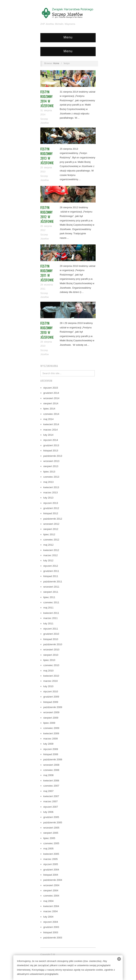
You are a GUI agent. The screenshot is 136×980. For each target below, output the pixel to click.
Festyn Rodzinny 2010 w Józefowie (47, 330)
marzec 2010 (50, 681)
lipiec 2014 (49, 409)
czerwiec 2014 (51, 414)
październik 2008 (53, 759)
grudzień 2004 (51, 870)
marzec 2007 (50, 801)
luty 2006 (48, 812)
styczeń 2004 (51, 922)
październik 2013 (53, 456)
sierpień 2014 (51, 403)
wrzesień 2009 (51, 712)
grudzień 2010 (51, 634)
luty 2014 (48, 435)
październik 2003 (53, 938)
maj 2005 (48, 849)
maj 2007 (48, 791)
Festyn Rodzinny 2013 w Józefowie (47, 156)
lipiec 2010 (49, 660)
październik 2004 (53, 880)
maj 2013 (48, 482)
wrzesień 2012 (51, 524)
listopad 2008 (51, 754)
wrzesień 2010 (51, 650)
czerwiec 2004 (51, 896)
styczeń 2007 (51, 807)
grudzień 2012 (51, 508)
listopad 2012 (51, 513)
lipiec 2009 (49, 723)
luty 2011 (48, 623)
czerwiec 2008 (51, 770)
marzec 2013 (50, 492)
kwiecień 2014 (51, 424)
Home (56, 63)
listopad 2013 (51, 451)
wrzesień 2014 (51, 398)
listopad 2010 (51, 639)
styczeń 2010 (51, 691)
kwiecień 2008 (51, 781)
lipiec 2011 (49, 597)
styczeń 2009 (51, 749)
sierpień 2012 (51, 529)
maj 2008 (48, 775)
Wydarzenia (88, 72)
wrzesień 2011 (51, 587)
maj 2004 (48, 901)
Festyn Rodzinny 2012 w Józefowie (47, 215)
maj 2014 (48, 419)
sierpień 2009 (51, 718)
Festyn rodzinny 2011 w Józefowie (47, 273)
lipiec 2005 (49, 838)
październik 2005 (53, 822)
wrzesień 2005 (51, 828)
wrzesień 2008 (51, 765)
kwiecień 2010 (51, 676)
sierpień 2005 (51, 833)
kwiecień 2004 (51, 906)
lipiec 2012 (49, 534)
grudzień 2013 (51, 445)
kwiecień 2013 (51, 487)
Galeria (76, 72)
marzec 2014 (50, 430)
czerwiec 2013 (51, 477)
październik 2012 (53, 519)
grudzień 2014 (51, 393)
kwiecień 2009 (51, 733)
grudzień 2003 (51, 927)
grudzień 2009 (51, 697)
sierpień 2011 (51, 592)
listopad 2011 (51, 576)
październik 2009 (53, 707)
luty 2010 (48, 686)
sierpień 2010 (51, 655)
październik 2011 (53, 582)
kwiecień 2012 (51, 550)
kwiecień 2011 (51, 613)
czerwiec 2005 (51, 843)
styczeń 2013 (51, 503)
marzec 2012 (50, 555)
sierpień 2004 (51, 890)
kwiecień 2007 (51, 796)
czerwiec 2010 (51, 665)
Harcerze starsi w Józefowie (66, 246)
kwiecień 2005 (51, 854)
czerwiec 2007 (51, 786)
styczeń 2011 (51, 629)
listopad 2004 (51, 875)
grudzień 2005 (51, 817)
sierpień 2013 (51, 466)
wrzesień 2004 (51, 885)
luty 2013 (48, 498)
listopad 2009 (51, 702)
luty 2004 (48, 917)
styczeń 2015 (51, 388)
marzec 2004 (50, 911)
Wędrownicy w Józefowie (55, 251)
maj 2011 (48, 608)
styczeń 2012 (51, 566)
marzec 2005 (50, 859)
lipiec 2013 (49, 472)
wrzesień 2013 (51, 461)
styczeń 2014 (51, 440)
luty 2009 (48, 744)
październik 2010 (53, 644)
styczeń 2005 (51, 864)
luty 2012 (48, 560)
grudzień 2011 (51, 571)
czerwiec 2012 (51, 540)
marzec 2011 (50, 618)
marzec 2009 (50, 739)
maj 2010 (48, 671)
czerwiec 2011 (51, 602)
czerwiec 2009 (51, 728)
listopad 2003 (51, 932)
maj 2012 (48, 545)
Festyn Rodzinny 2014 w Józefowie (47, 99)
